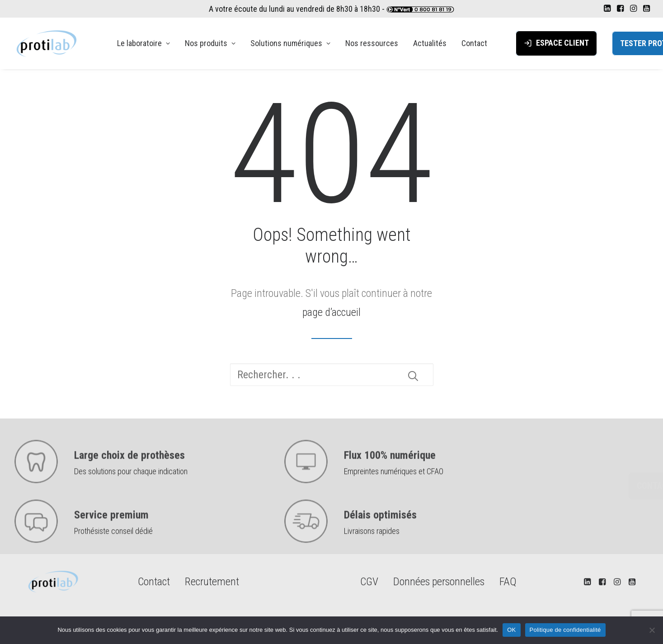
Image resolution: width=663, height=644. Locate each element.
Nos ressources (372, 43)
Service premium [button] (111, 535)
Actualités (430, 43)
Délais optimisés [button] (380, 535)
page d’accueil (331, 312)
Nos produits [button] (210, 43)
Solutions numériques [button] (290, 43)
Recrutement (212, 582)
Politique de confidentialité (565, 630)
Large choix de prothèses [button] (129, 475)
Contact (474, 43)
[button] (607, 8)
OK (511, 630)
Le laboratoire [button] (143, 43)
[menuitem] (607, 8)
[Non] (652, 630)
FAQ (508, 582)
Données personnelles (439, 582)
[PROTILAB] (47, 43)
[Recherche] (332, 375)
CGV (369, 582)
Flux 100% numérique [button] (390, 475)
